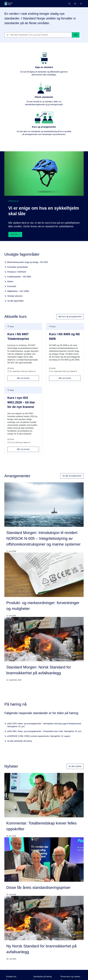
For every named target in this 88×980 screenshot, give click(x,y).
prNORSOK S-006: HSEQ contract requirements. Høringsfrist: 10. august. (39, 737)
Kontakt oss (11, 978)
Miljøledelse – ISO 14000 (18, 292)
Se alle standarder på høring (19, 742)
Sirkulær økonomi (15, 297)
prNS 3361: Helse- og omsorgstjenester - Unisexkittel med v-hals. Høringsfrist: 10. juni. (44, 732)
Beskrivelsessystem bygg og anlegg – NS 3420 (27, 263)
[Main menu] (81, 4)
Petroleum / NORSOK (17, 273)
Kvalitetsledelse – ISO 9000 (19, 278)
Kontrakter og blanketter (18, 268)
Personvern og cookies (70, 978)
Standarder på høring (42, 978)
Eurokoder (12, 287)
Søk (76, 36)
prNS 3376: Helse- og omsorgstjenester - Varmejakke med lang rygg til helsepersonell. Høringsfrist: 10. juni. (44, 726)
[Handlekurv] (75, 4)
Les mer (15, 235)
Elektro (10, 282)
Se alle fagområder (15, 302)
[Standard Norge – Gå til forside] (8, 4)
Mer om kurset (28, 378)
